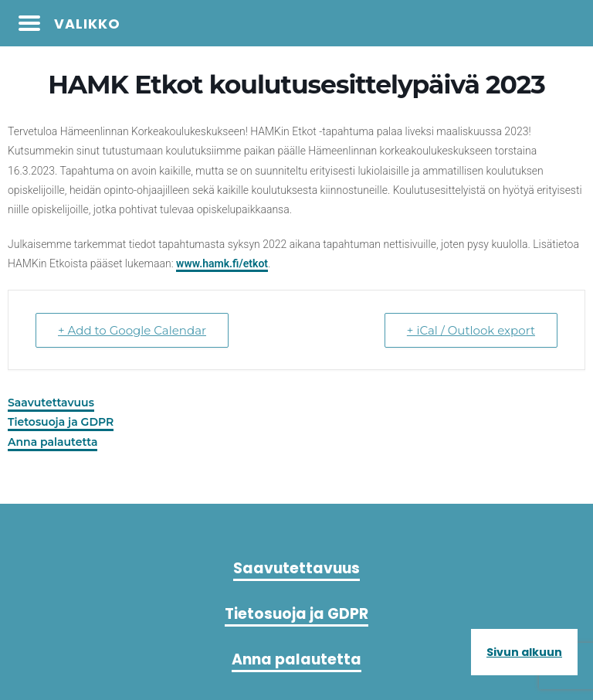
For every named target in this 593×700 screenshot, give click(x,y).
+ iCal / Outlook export (471, 330)
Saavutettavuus (51, 403)
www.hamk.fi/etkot (222, 263)
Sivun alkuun (524, 652)
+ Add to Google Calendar (132, 330)
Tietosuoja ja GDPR (61, 422)
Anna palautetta (53, 442)
